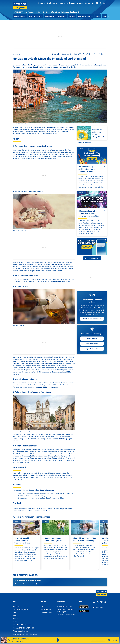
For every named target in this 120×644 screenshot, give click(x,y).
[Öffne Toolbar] (105, 54)
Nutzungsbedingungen (20, 610)
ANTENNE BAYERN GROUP (22, 625)
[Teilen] (103, 137)
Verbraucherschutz (35, 16)
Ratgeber (80, 3)
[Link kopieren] (94, 54)
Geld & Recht (50, 16)
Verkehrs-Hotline (47, 613)
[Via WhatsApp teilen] (90, 54)
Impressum (17, 606)
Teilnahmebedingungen (21, 631)
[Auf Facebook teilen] (80, 54)
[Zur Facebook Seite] (94, 602)
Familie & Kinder (20, 16)
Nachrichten (71, 3)
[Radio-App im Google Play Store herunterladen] (84, 611)
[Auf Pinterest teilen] (87, 54)
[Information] (99, 137)
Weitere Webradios (98, 640)
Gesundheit (62, 16)
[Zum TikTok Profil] (105, 602)
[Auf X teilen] (84, 54)
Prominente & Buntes (85, 16)
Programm (42, 3)
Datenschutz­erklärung (64, 606)
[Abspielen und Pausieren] (58, 640)
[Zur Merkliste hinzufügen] (56, 54)
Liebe (98, 16)
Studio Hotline (92, 338)
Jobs (14, 613)
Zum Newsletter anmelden (92, 319)
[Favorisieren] (96, 137)
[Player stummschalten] (109, 640)
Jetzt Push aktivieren (92, 258)
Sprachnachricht (92, 349)
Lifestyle (72, 16)
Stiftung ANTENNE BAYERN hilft (23, 628)
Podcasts (62, 3)
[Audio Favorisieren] (9, 640)
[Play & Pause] (93, 137)
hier (63, 458)
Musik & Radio (52, 3)
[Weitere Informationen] (116, 640)
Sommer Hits (97, 130)
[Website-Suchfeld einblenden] (93, 3)
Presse (15, 616)
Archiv (15, 622)
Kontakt (87, 3)
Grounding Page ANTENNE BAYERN (25, 634)
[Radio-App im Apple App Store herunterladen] (84, 607)
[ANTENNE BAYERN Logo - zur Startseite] (20, 6)
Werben (15, 619)
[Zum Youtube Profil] (102, 602)
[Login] (97, 3)
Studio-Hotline (46, 610)
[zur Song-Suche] (113, 640)
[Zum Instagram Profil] (98, 602)
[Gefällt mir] (67, 54)
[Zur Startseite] (102, 596)
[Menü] (103, 3)
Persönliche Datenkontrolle (66, 615)
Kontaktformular (92, 344)
